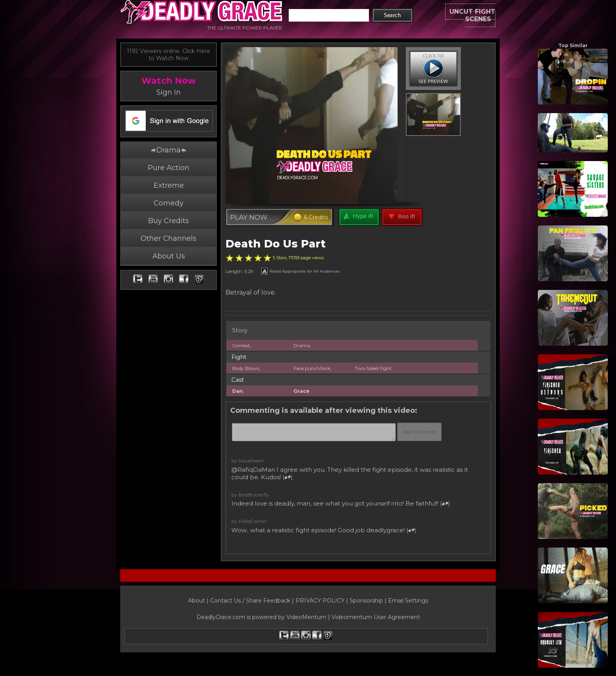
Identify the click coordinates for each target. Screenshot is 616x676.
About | (199, 601)
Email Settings (408, 601)
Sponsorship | (369, 601)
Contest (241, 345)
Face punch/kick (312, 368)
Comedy (169, 203)
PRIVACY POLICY (320, 601)
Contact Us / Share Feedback (250, 601)
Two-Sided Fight (373, 368)
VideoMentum (306, 617)
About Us (169, 256)
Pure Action (169, 168)
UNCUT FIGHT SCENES (454, 16)
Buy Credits (169, 221)
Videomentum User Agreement (376, 617)
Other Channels (169, 238)
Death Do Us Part (276, 244)
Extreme (169, 185)
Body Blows (246, 368)
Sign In (169, 92)
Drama (169, 150)
